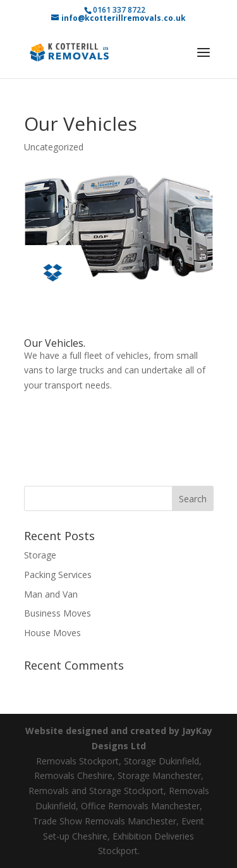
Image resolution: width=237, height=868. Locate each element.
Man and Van (51, 594)
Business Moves (58, 613)
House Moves (52, 633)
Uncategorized (54, 147)
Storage (40, 555)
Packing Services (58, 575)
